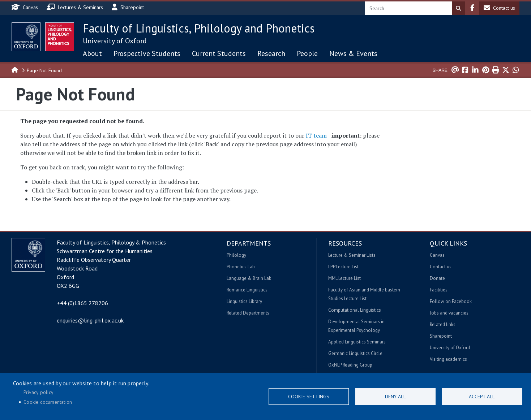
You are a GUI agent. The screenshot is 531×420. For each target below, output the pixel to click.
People (307, 53)
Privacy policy (38, 392)
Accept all (482, 397)
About (92, 53)
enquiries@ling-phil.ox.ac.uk (90, 320)
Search (458, 8)
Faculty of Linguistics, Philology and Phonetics (199, 28)
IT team (316, 135)
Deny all (395, 397)
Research (271, 53)
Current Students (219, 53)
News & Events (353, 53)
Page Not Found (44, 70)
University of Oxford (115, 41)
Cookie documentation (48, 402)
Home (15, 69)
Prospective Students (147, 53)
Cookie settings (309, 397)
